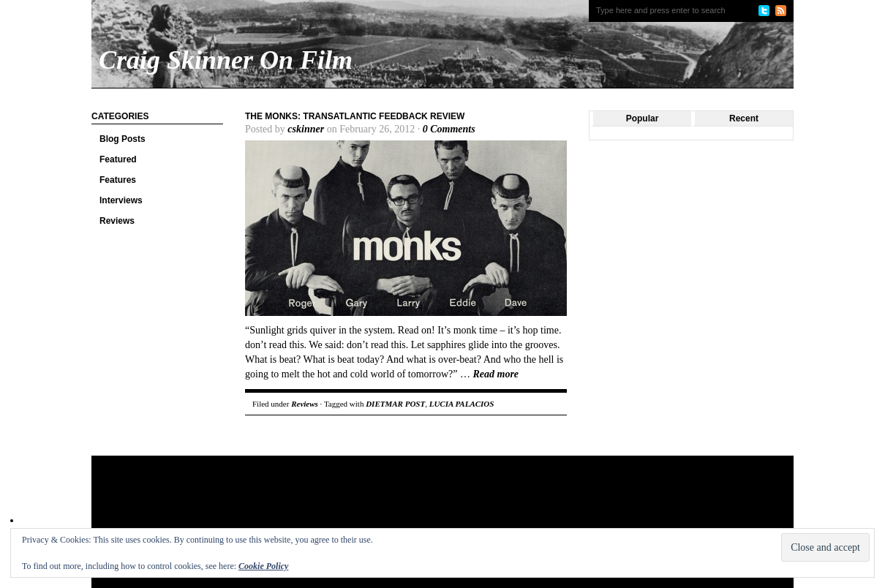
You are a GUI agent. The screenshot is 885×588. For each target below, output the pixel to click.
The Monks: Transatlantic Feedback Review (355, 116)
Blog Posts (123, 139)
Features (118, 180)
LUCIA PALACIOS (462, 404)
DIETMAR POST (395, 404)
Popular (643, 118)
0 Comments (449, 129)
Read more (496, 374)
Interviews (121, 200)
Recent (744, 118)
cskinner (306, 129)
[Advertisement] (372, 503)
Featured (118, 159)
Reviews (117, 221)
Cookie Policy (263, 566)
